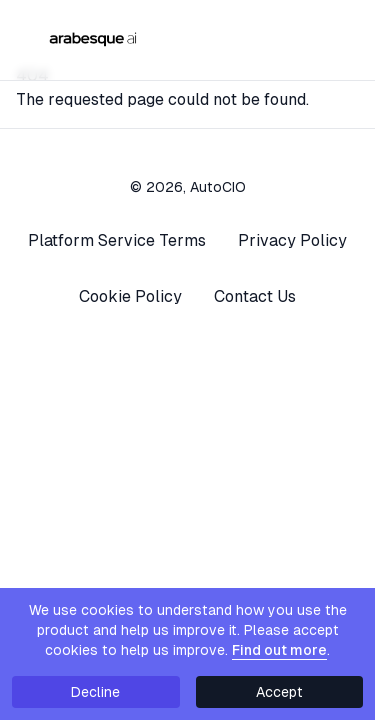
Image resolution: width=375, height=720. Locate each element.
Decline (95, 692)
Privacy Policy (292, 240)
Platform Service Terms (117, 240)
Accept (279, 692)
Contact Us (255, 296)
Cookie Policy (130, 296)
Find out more (279, 650)
